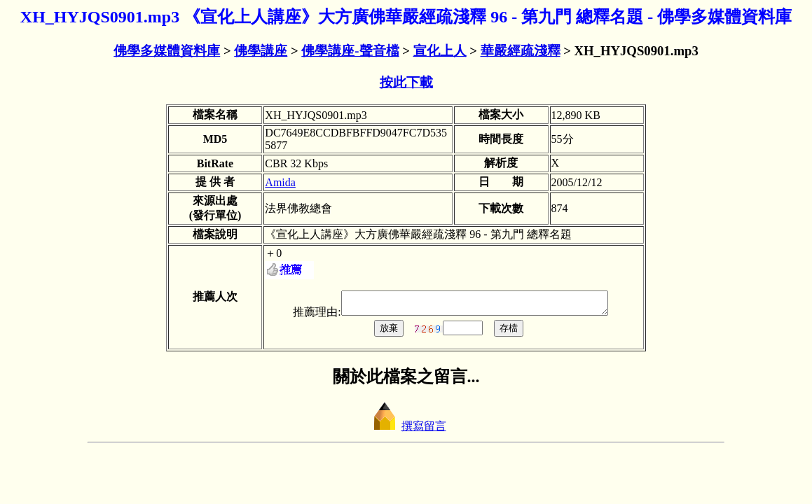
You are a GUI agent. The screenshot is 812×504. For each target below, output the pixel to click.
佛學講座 (261, 51)
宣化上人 (440, 51)
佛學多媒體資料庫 (167, 51)
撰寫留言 (406, 430)
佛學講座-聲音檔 (350, 51)
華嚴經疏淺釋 (521, 51)
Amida (280, 182)
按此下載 (406, 82)
